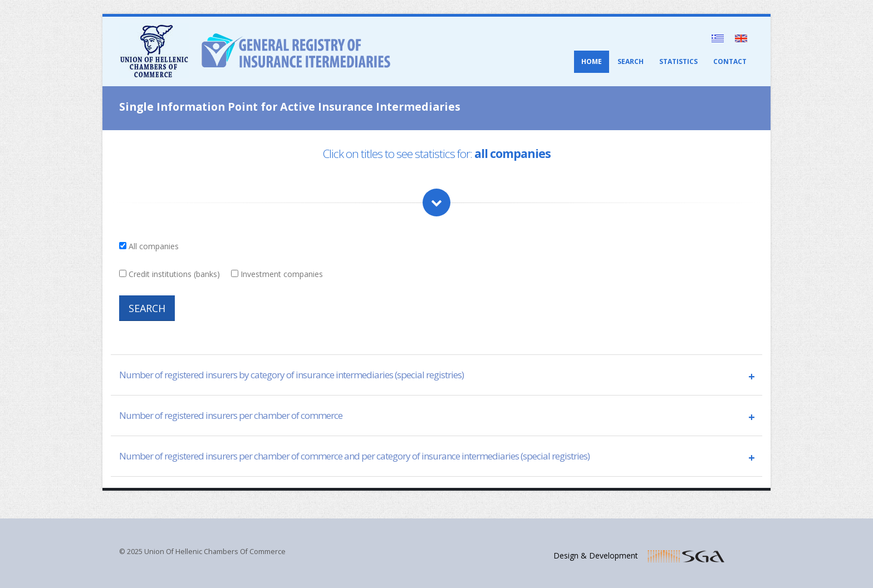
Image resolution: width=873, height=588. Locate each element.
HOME (592, 61)
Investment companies (282, 274)
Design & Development (600, 555)
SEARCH (631, 61)
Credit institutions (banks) (174, 274)
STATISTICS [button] (678, 61)
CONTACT (730, 61)
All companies (154, 246)
